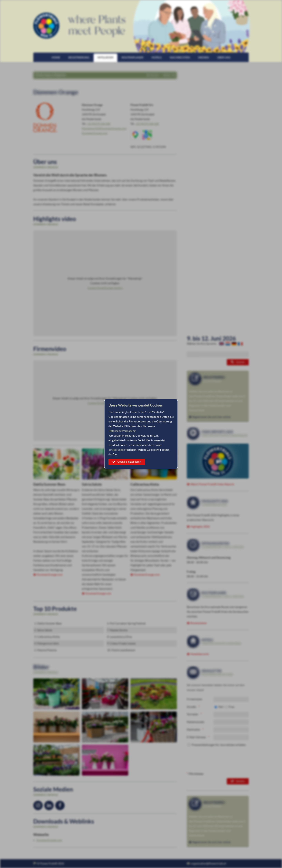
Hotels (157, 57)
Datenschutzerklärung (122, 431)
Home (56, 57)
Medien (204, 57)
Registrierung (79, 57)
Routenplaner (132, 57)
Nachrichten (180, 57)
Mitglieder (105, 57)
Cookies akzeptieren (129, 462)
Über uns (224, 57)
